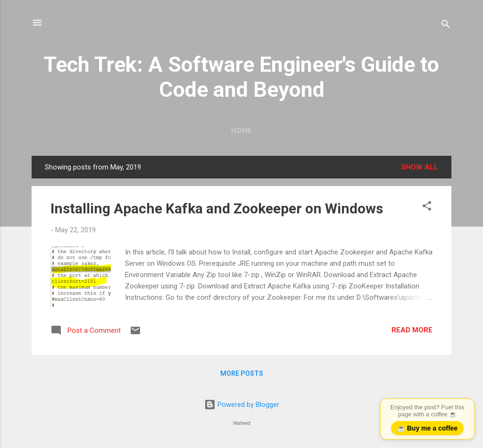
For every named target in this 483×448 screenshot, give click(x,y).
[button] (427, 207)
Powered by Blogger (242, 405)
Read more (412, 330)
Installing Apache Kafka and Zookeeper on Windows (217, 208)
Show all (420, 167)
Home (241, 131)
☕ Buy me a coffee (427, 428)
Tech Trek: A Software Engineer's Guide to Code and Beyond (241, 77)
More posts (242, 373)
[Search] (446, 26)
